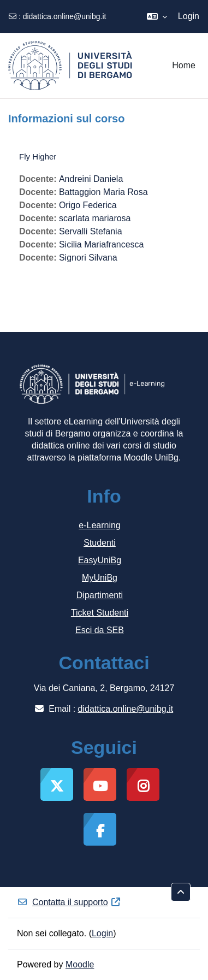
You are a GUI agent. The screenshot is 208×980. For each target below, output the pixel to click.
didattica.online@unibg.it (65, 16)
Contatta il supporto (69, 902)
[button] (157, 16)
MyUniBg (100, 578)
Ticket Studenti (100, 613)
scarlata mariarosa (95, 218)
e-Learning (100, 525)
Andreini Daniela (91, 179)
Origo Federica (88, 205)
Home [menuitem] (184, 65)
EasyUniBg (100, 560)
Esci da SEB (100, 630)
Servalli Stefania (91, 231)
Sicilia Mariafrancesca (102, 244)
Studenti (100, 543)
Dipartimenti (100, 595)
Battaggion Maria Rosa (103, 192)
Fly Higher (38, 157)
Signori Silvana (88, 258)
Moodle (80, 964)
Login (189, 16)
